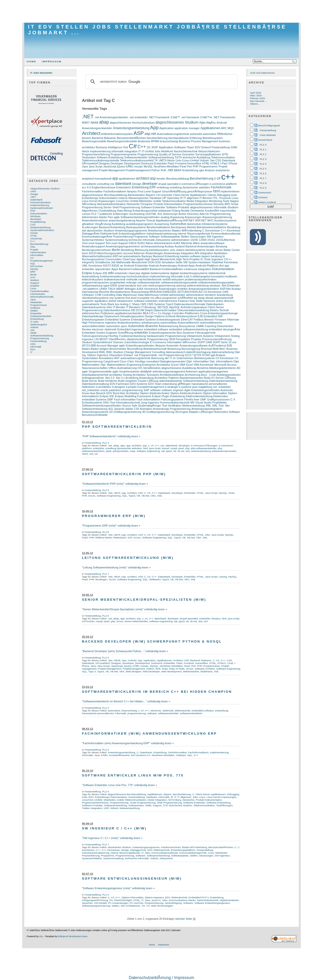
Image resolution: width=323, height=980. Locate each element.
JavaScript (36, 238)
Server (108, 207)
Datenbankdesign (93, 316)
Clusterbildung (107, 211)
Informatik (36, 347)
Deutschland (265, 140)
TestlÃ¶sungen (224, 805)
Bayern (151, 195)
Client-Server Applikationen (190, 195)
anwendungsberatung (122, 220)
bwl (84, 230)
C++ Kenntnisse (231, 230)
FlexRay (113, 336)
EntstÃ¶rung (126, 333)
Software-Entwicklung (110, 157)
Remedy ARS (222, 204)
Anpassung (177, 217)
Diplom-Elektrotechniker (155, 393)
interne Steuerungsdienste (194, 234)
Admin (150, 243)
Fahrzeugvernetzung (95, 336)
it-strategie (172, 387)
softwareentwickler (149, 282)
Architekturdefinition (172, 375)
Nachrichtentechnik (186, 151)
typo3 (169, 451)
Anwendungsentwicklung (131, 128)
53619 (133, 243)
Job (32, 330)
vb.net (181, 451)
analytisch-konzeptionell (97, 179)
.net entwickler (138, 117)
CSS (33, 225)
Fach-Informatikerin (149, 399)
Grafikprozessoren (218, 399)
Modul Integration (197, 201)
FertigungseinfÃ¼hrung (95, 900)
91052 (141, 243)
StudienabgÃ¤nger (150, 406)
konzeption (218, 276)
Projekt (34, 250)
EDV (33, 349)
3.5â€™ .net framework (185, 117)
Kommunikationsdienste (226, 234)
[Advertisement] (161, 11)
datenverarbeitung (223, 352)
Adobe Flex (106, 217)
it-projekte (143, 298)
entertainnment (168, 301)
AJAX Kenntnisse (147, 289)
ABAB (94, 122)
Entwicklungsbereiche (162, 333)
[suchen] (161, 82)
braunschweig (169, 141)
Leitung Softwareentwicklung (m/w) (128, 558)
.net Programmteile (145, 355)
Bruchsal (206, 349)
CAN (225, 292)
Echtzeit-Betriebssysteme (181, 316)
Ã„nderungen (90, 227)
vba (188, 451)
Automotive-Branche (143, 326)
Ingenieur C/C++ (222, 259)
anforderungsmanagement (169, 371)
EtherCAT (187, 320)
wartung (181, 285)
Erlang (176, 211)
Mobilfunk (167, 151)
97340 (206, 355)
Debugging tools (227, 195)
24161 (211, 240)
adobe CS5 (132, 409)
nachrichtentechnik (150, 279)
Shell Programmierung (126, 207)
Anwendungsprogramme (131, 230)
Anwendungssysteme (95, 412)
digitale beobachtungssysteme (189, 273)
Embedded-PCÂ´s (199, 897)
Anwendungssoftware (194, 345)
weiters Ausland (267, 202)
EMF (110, 399)
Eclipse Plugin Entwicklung (168, 396)
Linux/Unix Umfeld (127, 201)
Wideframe (206, 671)
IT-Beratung (149, 307)
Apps (115, 269)
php (187, 448)
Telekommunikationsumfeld (137, 160)
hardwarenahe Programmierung (166, 336)
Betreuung (142, 250)
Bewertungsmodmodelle (122, 141)
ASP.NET (189, 220)
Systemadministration (42, 230)
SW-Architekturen (130, 906)
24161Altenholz (226, 240)
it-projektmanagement (151, 387)
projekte (35, 286)
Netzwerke (133, 204)
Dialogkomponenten (173, 361)
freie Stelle (196, 301)
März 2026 (256, 95)
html (216, 191)
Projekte (196, 339)
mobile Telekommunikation (170, 201)
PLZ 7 (95, 214)
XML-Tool (218, 406)
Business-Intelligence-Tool (112, 147)
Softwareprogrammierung (96, 906)
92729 (197, 355)
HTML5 (215, 163)
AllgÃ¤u (211, 123)
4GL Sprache (116, 409)
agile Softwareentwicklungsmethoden (137, 217)
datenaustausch (176, 352)
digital (140, 259)
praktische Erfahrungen (114, 214)
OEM (172, 339)
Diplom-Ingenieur (154, 897)
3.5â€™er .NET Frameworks (218, 117)
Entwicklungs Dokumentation (100, 198)
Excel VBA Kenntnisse (200, 365)
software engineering (148, 451)
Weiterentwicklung (40, 227)
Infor (109, 307)
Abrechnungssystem (110, 253)
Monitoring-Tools (219, 201)
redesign (131, 282)
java (195, 387)
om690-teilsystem (173, 279)
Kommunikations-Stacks (182, 900)
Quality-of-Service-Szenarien (177, 154)
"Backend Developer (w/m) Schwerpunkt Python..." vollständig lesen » (125, 651)
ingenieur (111, 323)
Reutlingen (101, 579)
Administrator (38, 294)
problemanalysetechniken (200, 279)
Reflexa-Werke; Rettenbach (111, 538)
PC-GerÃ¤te (137, 903)
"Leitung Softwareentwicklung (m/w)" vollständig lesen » (116, 567)
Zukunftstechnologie (137, 342)
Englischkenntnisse (103, 187)
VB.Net (145, 496)
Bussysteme (187, 326)
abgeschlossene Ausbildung (179, 368)
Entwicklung (37, 319)
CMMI (200, 326)
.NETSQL (163, 307)
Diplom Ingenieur (98, 355)
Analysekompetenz (129, 323)
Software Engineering (109, 496)
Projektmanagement (42, 261)
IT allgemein (191, 198)
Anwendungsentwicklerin (204, 289)
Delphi (149, 310)
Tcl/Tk (178, 157)
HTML (34, 236)
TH (143, 906)
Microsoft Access (225, 365)
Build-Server (90, 381)
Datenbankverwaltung (96, 384)
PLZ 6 (263, 173)
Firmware (221, 320)
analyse (146, 371)
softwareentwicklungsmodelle (179, 282)
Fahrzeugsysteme (172, 399)
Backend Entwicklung (166, 256)
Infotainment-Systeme (200, 336)
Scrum (92, 496)
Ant (222, 265)
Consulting (158, 352)
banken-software (191, 256)
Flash (171, 163)
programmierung (133, 390)
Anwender (173, 345)
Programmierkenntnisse (198, 204)
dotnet (112, 301)
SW (185, 262)
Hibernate (233, 320)
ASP (139, 133)
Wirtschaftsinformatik (42, 297)
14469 (103, 289)
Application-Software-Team (176, 147)
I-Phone (233, 163)
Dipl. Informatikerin (221, 361)
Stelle (33, 333)
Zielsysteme (163, 240)
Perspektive (183, 339)
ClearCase (129, 259)
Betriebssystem (213, 138)
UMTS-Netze (167, 160)
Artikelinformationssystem (117, 134)
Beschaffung (135, 349)
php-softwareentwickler (204, 448)
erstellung (163, 187)
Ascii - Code (208, 375)
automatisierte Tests (94, 304)
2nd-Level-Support (93, 243)
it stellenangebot (200, 276)
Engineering (134, 365)
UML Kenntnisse (92, 266)
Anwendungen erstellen (173, 289)
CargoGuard (111, 361)
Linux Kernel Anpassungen (99, 201)
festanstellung (91, 276)
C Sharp (134, 304)
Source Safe (130, 406)
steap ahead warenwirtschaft (216, 298)
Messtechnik (139, 262)
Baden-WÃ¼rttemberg (187, 230)
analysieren (223, 170)
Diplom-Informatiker (215, 393)
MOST (104, 339)
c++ (228, 177)
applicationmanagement (213, 371)
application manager (187, 128)
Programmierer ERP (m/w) (114, 516)
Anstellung (132, 378)
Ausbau (169, 246)
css (112, 184)
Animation (146, 409)
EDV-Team (155, 384)
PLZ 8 (105, 490)
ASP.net (117, 256)
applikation (101, 301)
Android (222, 122)
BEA (145, 313)
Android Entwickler (136, 265)
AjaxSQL (174, 307)
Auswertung (161, 224)
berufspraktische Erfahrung (185, 138)
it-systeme (185, 387)
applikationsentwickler (129, 313)
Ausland (180, 246)
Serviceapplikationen (208, 154)
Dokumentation (39, 213)
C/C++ (153, 313)
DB (133, 310)
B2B (230, 345)
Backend (98, 138)
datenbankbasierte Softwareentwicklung (184, 381)
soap (132, 451)
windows (215, 285)
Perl (190, 166)
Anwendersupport (94, 246)
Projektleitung (38, 222)
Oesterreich (265, 193)
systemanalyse (127, 285)
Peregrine (147, 204)
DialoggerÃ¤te (91, 234)
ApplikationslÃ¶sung (169, 220)
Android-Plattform (207, 265)
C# (32, 258)
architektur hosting (121, 375)
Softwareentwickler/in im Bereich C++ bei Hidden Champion (157, 692)
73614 (111, 289)
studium (35, 280)
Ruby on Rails (177, 669)
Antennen (192, 371)
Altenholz (187, 243)
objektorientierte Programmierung (147, 339)
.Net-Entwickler (230, 285)
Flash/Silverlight (123, 900)
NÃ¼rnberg (89, 204)
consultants (89, 184)
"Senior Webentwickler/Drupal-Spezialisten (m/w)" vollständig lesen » (125, 609)
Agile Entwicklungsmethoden (202, 390)
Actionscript (170, 214)
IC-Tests (205, 259)
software (155, 390)
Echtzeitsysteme (92, 402)
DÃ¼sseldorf (90, 163)
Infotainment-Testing (227, 336)
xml (91, 454)
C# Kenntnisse (225, 358)
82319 (93, 253)
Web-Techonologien (162, 906)
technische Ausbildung (197, 157)
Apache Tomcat (146, 220)
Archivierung (192, 375)
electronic (98, 329)
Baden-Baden (90, 349)
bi (224, 256)
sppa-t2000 (110, 285)
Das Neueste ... (258, 101)
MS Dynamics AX (141, 755)
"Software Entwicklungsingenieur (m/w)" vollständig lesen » (118, 888)
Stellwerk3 (155, 579)
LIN (97, 339)
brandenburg (225, 295)
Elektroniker (221, 396)
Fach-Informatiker (125, 399)
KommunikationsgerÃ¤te (97, 237)
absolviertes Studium (101, 230)
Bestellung (128, 250)
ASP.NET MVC (204, 220)
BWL (102, 352)
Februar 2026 (257, 98)
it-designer (119, 387)
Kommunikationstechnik (175, 402)
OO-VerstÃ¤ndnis (149, 368)
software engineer (173, 390)
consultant (152, 361)
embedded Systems (94, 399)
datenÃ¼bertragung (199, 352)
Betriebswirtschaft (155, 349)
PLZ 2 (263, 154)
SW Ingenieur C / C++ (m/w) (114, 828)
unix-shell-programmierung (159, 285)
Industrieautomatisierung (162, 234)
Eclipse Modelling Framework (133, 396)
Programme (141, 237)
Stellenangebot (39, 324)
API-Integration (204, 253)
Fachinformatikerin (115, 191)
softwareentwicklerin (191, 713)
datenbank (123, 184)
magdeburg (205, 387)
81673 (107, 266)
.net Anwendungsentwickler (111, 117)
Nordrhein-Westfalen (166, 166)
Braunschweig (140, 292)
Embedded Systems (143, 320)
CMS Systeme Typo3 (160, 304)
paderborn (115, 390)
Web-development (171, 671)
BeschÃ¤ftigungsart (269, 125)
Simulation (168, 262)
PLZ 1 (263, 149)
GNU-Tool (109, 402)
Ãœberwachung (169, 326)
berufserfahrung (157, 138)
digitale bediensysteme (155, 273)
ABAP (120, 289)
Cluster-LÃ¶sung (148, 381)
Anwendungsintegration (207, 409)
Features (183, 301)
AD (238, 368)
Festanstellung (38, 341)
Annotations (106, 358)
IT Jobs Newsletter (41, 73)
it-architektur (104, 387)
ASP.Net (225, 289)
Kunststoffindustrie (119, 755)
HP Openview (171, 198)
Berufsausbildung (177, 178)
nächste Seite (185, 919)
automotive (209, 134)
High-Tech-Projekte (188, 259)
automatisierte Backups (138, 256)
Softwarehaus (136, 805)
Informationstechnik (128, 402)
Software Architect (205, 669)
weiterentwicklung (198, 285)
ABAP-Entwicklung (186, 170)
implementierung (160, 276)
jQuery (121, 166)
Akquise (160, 345)
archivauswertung (152, 246)
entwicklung (170, 384)
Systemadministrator (42, 208)
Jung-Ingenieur (150, 402)
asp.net (150, 134)
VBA (153, 496)
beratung (217, 256)
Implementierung (40, 205)
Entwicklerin (124, 187)
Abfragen (130, 289)
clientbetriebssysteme (95, 298)
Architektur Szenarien (146, 375)
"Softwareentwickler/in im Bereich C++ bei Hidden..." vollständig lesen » (126, 701)
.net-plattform (90, 289)
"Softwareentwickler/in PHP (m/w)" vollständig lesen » (115, 484)
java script (155, 448)
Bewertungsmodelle (94, 141)
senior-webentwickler (136, 621)
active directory (225, 301)
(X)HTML (151, 214)
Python (155, 170)
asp (153, 178)
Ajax (202, 122)
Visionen (118, 342)
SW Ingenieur (215, 237)
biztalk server (215, 250)
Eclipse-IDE (100, 273)
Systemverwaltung (116, 240)
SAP (33, 277)
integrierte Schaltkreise (96, 262)
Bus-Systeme (185, 333)
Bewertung (174, 349)
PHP (33, 211)
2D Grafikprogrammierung (125, 412)
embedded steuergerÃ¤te (225, 329)
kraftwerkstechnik (115, 279)
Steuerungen (198, 237)
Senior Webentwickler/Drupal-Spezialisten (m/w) (144, 600)
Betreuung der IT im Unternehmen (172, 358)
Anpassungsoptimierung (217, 217)
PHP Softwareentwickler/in (117, 427)
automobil (196, 134)
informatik (177, 276)
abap (104, 122)
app (115, 178)
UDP (106, 808)
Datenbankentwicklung (223, 381)
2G (149, 147)
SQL (33, 263)
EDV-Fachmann (119, 384)
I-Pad (223, 163)
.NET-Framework (159, 117)
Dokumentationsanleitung (193, 310)
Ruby (165, 669)
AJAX (177, 243)
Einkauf (128, 355)
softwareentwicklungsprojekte (216, 282)
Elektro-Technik (219, 310)
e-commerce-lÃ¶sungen (194, 184)
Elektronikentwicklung (199, 396)
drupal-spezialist (169, 184)
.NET (33, 197)
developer (36, 219)
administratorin (195, 295)
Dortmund (147, 163)
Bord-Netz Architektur (126, 393)
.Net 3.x (120, 378)
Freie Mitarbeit (268, 135)
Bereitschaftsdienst (158, 227)
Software (35, 308)
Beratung (221, 246)
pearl (181, 448)
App (154, 127)
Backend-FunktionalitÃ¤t (134, 269)
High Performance (93, 323)
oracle (104, 390)
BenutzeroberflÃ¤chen (131, 138)
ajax (202, 170)
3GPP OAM (205, 342)
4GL (160, 214)
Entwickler (36, 313)
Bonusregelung (191, 349)
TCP (165, 805)
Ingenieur (88, 339)
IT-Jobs (34, 322)
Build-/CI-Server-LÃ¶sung (220, 378)
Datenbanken (215, 304)
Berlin (33, 275)
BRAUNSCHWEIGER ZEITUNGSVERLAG (176, 292)
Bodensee (144, 141)
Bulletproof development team (73, 936)
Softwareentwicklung (42, 336)
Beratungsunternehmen (97, 250)
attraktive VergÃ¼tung (97, 224)
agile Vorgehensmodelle (97, 371)
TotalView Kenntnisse (225, 262)
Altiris (196, 243)
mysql (174, 448)
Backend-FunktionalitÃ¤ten (167, 269)
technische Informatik (142, 240)
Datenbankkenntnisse (117, 310)
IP (181, 198)
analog (165, 217)
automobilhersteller (94, 326)
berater (161, 179)
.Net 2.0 (110, 378)
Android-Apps (186, 266)
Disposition (116, 355)
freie (196, 399)
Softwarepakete (170, 237)
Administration (38, 252)
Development (132, 163)
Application (166, 128)
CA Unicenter (164, 195)
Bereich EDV (104, 393)
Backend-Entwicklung (112, 227)
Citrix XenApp (136, 361)
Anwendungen (154, 253)
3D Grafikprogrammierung (158, 412)
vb (175, 451)
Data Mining (125, 211)
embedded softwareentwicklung (189, 329)
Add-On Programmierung (215, 214)
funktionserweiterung (113, 276)
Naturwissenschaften (95, 368)
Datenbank (36, 200)
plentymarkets (121, 451)
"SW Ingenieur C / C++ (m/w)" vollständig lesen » (112, 838)
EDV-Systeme (139, 384)
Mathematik (124, 262)
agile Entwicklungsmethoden (137, 345)
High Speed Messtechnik (160, 259)
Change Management (138, 352)
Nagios (234, 201)
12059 (203, 240)
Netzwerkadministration (111, 204)
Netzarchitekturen (209, 151)
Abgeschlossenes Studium (45, 189)
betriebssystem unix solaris (167, 250)
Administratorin (164, 243)
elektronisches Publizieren (98, 313)
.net (170, 170)
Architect (91, 133)
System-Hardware (200, 262)
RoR (164, 170)
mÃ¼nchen (88, 621)
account (128, 253)
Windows (35, 216)
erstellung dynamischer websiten (190, 187)
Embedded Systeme (118, 320)
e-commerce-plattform (223, 184)
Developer (117, 163)
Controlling (109, 295)
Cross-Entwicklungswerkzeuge (219, 313)
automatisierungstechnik (135, 358)
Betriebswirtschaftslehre (212, 227)
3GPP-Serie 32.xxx (225, 342)
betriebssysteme (196, 250)
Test (165, 406)
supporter (88, 301)
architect (143, 178)
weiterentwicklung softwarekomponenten (214, 451)
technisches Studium (181, 805)
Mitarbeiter (36, 302)
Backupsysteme (136, 227)
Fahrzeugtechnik (205, 333)
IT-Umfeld (148, 151)
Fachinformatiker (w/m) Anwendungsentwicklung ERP (149, 733)
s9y (41, 936)
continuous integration (197, 269)
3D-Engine (182, 412)
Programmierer (39, 305)
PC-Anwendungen (118, 903)
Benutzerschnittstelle (95, 415)
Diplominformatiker (165, 310)
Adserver (139, 253)
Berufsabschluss (120, 292)
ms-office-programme (164, 298)
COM (98, 295)
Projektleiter (220, 402)
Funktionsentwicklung (132, 336)
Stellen (34, 311)
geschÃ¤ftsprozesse (200, 191)
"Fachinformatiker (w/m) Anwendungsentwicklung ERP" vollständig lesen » (128, 743)
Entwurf (206, 147)
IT (31, 352)
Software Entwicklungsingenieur (212, 903)
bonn (85, 253)
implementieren (230, 191)
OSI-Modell (100, 903)
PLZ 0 (263, 145)
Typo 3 (92, 671)
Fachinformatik (221, 187)
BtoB (216, 349)
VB (138, 496)
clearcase (134, 273)
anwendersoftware (213, 243)
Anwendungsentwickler (97, 128)
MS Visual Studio (201, 402)
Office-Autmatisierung (123, 368)
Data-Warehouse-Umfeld (153, 295)
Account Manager (107, 345)
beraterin (211, 295)
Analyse (210, 170)
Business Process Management (198, 141)
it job (187, 276)
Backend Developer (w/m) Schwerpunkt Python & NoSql (152, 641)
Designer (104, 163)
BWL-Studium (115, 352)
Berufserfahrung (39, 244)
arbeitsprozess (151, 323)
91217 (189, 355)
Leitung (223, 577)
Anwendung (146, 378)
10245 (194, 240)
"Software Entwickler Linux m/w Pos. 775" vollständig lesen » (120, 785)
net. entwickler (222, 387)
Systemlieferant (102, 342)
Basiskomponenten (192, 378)
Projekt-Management (112, 170)
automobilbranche (211, 323)
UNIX (33, 191)
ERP (33, 272)
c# (219, 178)
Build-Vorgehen (128, 381)
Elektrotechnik (109, 234)
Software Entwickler (153, 207)
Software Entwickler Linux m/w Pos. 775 (133, 775)
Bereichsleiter (118, 349)
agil (213, 355)
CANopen (88, 295)
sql (195, 298)
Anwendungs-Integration (179, 253)
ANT (117, 358)
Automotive (178, 224)
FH (111, 900)
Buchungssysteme (93, 259)
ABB (93, 345)
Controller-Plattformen (185, 313)
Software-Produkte (178, 207)
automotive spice (117, 326)
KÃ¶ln (130, 166)
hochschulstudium (138, 276)
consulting (103, 184)
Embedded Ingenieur (130, 329)
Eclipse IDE (107, 396)
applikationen (127, 179)
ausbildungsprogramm (140, 224)
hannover (209, 301)
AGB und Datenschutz (262, 73)
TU (148, 906)
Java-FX (156, 900)
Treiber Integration (92, 808)
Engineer (112, 333)
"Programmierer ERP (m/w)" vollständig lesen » (111, 526)
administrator (177, 295)
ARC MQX (227, 128)
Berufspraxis (179, 227)
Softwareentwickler (41, 316)
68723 (86, 345)
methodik (132, 279)
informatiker (37, 255)
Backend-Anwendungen (200, 246)
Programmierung (40, 338)
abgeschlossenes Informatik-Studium (214, 207)
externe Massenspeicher (133, 198)
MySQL (34, 269)
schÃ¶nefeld (185, 298)
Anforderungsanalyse (194, 307)
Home (32, 61)
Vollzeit (34, 327)
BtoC (222, 349)
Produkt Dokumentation (168, 204)
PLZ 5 (105, 750)
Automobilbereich (188, 323)
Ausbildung (118, 224)
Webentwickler (191, 671)
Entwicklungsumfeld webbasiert (152, 211)
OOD (158, 262)
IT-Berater (119, 307)
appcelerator (103, 269)
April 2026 (255, 93)
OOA (151, 262)
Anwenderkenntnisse (95, 220)
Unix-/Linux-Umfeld (187, 160)
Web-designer (134, 671)
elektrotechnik (217, 273)
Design (34, 194)
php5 (109, 451)
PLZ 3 (105, 443)
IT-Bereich (206, 198)
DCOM (140, 310)
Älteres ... (255, 104)
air (122, 266)
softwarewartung (92, 285)
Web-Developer (151, 671)
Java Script (96, 166)
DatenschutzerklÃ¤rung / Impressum (162, 978)
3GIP (155, 147)
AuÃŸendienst (217, 345)
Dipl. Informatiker (198, 361)
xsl (96, 454)
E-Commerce (158, 342)
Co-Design (165, 313)
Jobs (33, 344)
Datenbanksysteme (94, 307)
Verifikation (175, 406)
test (139, 285)
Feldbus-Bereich (204, 320)
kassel (166, 448)
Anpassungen (193, 217)
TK (156, 160)
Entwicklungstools (168, 319)
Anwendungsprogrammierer (123, 246)
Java (33, 299)
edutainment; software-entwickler (137, 301)
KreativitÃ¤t (212, 211)
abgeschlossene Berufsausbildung (104, 195)
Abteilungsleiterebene (222, 368)
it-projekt (131, 387)
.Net (212, 160)
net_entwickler (91, 390)
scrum (120, 621)
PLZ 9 (105, 791)
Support (35, 283)
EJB (200, 316)
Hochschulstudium (41, 202)
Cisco (123, 361)
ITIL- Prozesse (222, 198)
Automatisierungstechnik (173, 134)
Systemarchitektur (93, 240)
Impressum (52, 61)
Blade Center (232, 250)
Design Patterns (155, 316)
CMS (143, 304)
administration (180, 240)
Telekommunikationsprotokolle (101, 160)
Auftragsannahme (93, 378)
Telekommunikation (223, 157)
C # (233, 399)
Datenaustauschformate (190, 304)
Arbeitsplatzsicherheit (95, 375)
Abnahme (203, 368)
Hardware (156, 198)
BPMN (155, 141)
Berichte (104, 292)
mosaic (138, 166)
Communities (114, 259)
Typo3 (132, 496)
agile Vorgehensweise (126, 371)
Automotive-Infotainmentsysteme (207, 224)
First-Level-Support (149, 191)
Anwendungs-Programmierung (172, 409)
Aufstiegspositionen (229, 375)
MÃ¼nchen (37, 266)
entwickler (141, 333)
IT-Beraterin (133, 307)
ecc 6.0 (87, 187)
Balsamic (110, 138)
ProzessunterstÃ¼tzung (217, 339)
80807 (86, 123)
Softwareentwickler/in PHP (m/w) (124, 474)
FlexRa (189, 399)
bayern (206, 256)
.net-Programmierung (171, 355)
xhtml (85, 454)
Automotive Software (227, 412)
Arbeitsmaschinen (160, 230)
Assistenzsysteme (225, 220)
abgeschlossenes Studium (177, 122)
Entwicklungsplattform (132, 234)
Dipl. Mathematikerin (113, 365)
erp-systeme (117, 298)
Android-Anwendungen (163, 266)
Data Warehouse (126, 295)
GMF (203, 399)
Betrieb (192, 227)
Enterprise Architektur (156, 365)
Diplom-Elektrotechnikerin (186, 393)
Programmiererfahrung (96, 154)
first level (131, 298)
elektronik (110, 329)
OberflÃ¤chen (117, 339)
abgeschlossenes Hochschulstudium (132, 123)
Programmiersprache (124, 154)
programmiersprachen (96, 282)
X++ (196, 755)
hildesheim (89, 387)
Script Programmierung (143, 803)
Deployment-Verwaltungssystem (124, 316)
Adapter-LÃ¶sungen (201, 412)
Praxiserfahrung (123, 237)
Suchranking (137, 214)
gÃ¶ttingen (184, 384)
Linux (33, 288)
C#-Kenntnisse (212, 292)
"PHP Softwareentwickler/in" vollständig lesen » (111, 436)
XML (33, 247)
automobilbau (169, 323)
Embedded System (94, 333)
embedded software (156, 329)
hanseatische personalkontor (209, 384)
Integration (131, 151)
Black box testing (118, 304)
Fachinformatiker (40, 291)
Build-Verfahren (107, 381)
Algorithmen (90, 210)
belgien (104, 349)
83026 (115, 266)
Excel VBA (178, 365)
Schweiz (263, 197)
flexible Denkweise (193, 211)
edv (111, 273)
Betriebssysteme (205, 358)
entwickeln (121, 273)
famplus (132, 191)
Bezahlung (234, 227)
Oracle (34, 233)
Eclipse (87, 273)
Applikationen (210, 128)
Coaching (211, 326)
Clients (212, 195)
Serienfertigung (173, 903)
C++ (33, 241)
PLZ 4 (105, 658)
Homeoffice (194, 163)
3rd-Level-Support (117, 243)
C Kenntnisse (211, 230)
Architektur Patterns (167, 378)
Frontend (181, 163)
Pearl (183, 166)
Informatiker (174, 342)
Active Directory (189, 214)
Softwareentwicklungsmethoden (102, 406)
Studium (87, 342)
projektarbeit (118, 282)
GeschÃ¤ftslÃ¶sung (174, 191)
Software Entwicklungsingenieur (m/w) (132, 878)
